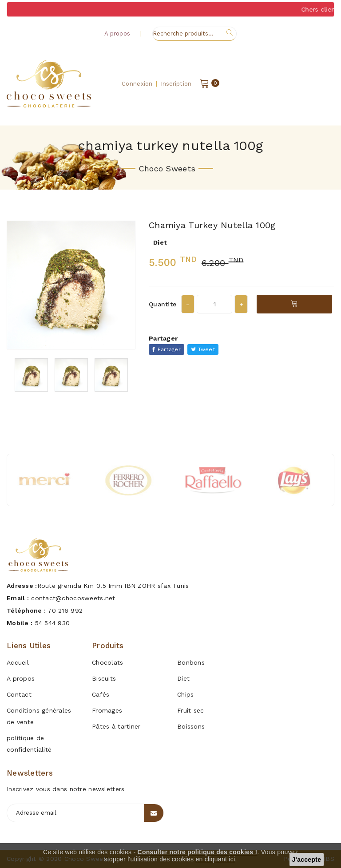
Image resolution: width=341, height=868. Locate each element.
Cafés (101, 694)
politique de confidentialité (29, 744)
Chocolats (108, 662)
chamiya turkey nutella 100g (212, 225)
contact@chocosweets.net (73, 598)
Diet (183, 678)
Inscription (176, 84)
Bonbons (191, 662)
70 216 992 (65, 610)
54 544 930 (53, 623)
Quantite (163, 304)
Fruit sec (191, 710)
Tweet (203, 349)
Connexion (137, 84)
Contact (19, 694)
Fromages (107, 710)
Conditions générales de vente (39, 716)
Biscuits (104, 678)
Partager (167, 349)
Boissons (191, 726)
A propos (117, 34)
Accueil (18, 662)
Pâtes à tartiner (116, 726)
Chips (185, 694)
